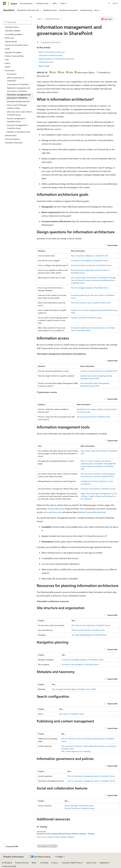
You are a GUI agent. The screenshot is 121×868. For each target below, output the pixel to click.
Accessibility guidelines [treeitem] (14, 34)
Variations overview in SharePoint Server (87, 318)
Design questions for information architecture (56, 59)
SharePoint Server (52, 19)
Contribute (44, 863)
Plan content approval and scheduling (76, 751)
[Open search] (109, 3)
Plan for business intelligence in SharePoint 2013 (90, 256)
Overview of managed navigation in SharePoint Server (83, 660)
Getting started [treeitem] (11, 41)
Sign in (115, 3)
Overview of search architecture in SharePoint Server (91, 265)
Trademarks (104, 863)
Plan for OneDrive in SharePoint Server (80, 808)
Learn (39, 19)
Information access (46, 62)
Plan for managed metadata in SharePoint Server (90, 288)
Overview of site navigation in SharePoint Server (90, 260)
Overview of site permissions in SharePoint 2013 (99, 371)
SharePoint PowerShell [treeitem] (14, 143)
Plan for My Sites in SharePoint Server (79, 806)
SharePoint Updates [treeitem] (13, 31)
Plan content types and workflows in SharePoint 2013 (92, 278)
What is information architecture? (52, 52)
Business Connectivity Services (91, 512)
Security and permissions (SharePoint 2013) (93, 417)
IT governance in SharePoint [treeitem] (18, 84)
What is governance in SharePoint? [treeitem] (16, 79)
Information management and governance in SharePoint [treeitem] (19, 96)
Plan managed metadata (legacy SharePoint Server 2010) (74, 689)
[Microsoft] (5, 3)
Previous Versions (22, 863)
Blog (33, 863)
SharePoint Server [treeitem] (12, 27)
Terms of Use (91, 863)
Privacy (54, 863)
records (51, 509)
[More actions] (117, 19)
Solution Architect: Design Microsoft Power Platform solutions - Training (66, 834)
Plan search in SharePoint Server (72, 714)
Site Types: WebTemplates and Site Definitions (89, 635)
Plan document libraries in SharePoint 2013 (88, 630)
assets (62, 509)
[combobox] (17, 22)
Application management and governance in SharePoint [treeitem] (19, 89)
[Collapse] (31, 17)
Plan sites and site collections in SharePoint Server (91, 625)
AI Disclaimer (7, 863)
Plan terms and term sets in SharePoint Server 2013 (91, 303)
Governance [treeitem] (12, 74)
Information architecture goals (51, 55)
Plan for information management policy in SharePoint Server (91, 776)
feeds (82, 509)
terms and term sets (52, 512)
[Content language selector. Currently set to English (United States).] (14, 857)
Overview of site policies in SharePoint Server (98, 489)
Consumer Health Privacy (72, 863)
